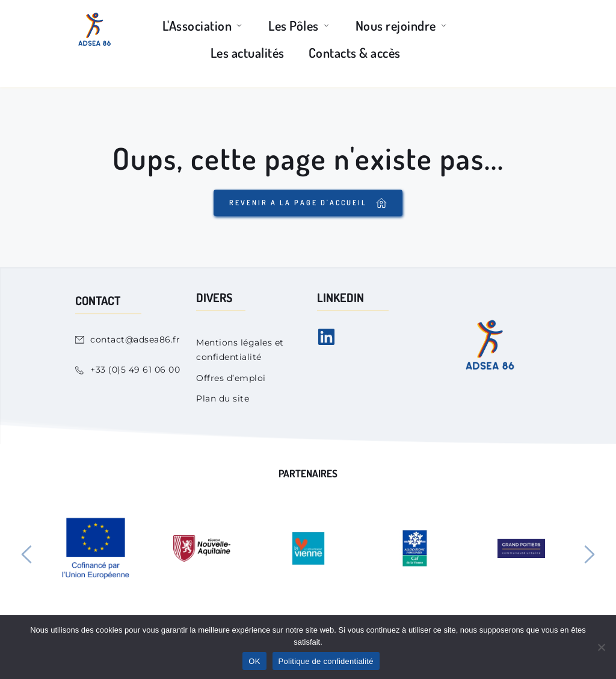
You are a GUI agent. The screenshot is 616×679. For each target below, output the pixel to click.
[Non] (601, 647)
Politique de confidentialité (326, 661)
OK (254, 661)
